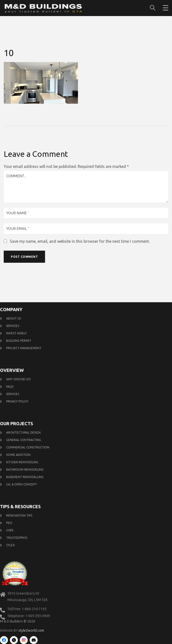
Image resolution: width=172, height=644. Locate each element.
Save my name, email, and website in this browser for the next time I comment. (80, 241)
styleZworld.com (31, 630)
